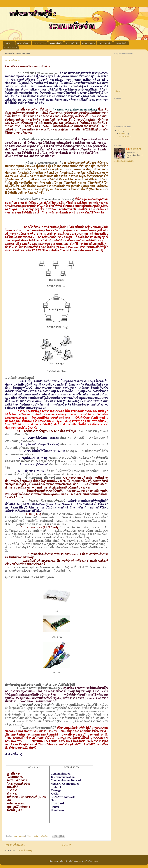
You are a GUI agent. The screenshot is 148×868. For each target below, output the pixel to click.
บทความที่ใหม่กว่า (15, 845)
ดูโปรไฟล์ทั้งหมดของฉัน (124, 161)
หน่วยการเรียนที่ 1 (23, 43)
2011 (119, 131)
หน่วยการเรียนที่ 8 (11, 47)
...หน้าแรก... (9, 43)
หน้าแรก (67, 845)
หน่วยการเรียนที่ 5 (88, 43)
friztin (78, 861)
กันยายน (123, 134)
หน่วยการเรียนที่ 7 (121, 43)
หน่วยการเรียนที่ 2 (40, 43)
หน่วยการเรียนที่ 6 (105, 43)
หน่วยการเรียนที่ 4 (72, 43)
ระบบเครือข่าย (13, 60)
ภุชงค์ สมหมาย (135, 149)
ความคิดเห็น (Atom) (24, 851)
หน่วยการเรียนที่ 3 (56, 43)
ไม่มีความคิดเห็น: (41, 836)
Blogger (96, 861)
